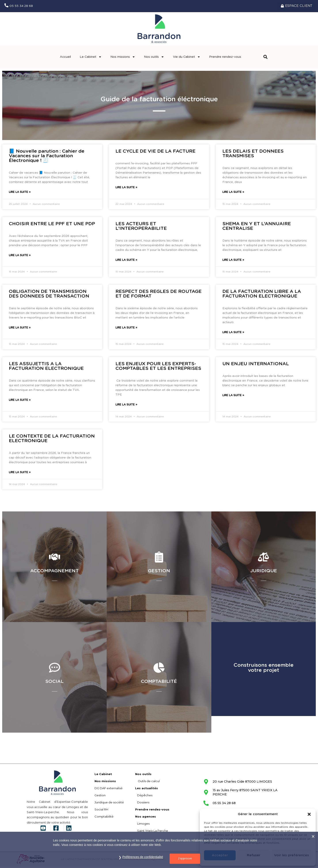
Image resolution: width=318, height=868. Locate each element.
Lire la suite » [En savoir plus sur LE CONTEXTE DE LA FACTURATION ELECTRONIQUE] (20, 474)
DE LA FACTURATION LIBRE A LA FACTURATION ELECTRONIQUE (262, 295)
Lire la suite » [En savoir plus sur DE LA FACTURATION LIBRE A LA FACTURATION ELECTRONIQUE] (233, 334)
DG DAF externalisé (109, 789)
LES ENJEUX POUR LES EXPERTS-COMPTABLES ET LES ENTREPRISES (158, 368)
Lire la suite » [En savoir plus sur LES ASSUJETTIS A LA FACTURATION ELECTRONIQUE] (20, 401)
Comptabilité (104, 818)
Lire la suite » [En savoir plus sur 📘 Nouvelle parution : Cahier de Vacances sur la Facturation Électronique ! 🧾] (20, 194)
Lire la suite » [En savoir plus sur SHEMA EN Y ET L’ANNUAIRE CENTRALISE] (233, 261)
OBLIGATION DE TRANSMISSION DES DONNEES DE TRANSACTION (49, 295)
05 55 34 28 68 (21, 7)
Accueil (65, 58)
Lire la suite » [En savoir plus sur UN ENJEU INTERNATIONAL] (233, 397)
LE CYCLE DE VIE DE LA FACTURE (155, 153)
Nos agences (146, 818)
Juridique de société (109, 804)
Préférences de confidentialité (143, 857)
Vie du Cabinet (187, 58)
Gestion (100, 797)
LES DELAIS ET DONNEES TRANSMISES (253, 155)
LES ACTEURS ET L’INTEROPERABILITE (141, 227)
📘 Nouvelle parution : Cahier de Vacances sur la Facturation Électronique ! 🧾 (47, 157)
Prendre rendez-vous (225, 58)
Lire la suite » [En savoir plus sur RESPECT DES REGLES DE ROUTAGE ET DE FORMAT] (126, 329)
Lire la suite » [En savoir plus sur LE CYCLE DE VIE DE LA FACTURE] (126, 189)
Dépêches (144, 797)
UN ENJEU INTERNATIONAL (256, 365)
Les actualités (147, 789)
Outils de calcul (147, 782)
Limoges (142, 825)
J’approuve (185, 858)
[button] (309, 814)
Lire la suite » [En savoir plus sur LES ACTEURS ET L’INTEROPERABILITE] (126, 261)
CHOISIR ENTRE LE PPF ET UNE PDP (52, 225)
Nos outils (154, 58)
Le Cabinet (91, 58)
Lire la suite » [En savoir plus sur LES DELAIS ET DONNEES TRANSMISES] (233, 194)
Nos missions (123, 58)
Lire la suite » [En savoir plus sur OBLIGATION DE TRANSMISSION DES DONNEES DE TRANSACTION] (20, 329)
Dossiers (142, 804)
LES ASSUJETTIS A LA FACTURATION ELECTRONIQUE (46, 368)
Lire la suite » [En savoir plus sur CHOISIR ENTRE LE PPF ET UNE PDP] (20, 257)
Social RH (101, 811)
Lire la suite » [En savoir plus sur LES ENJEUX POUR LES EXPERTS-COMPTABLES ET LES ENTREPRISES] (126, 406)
